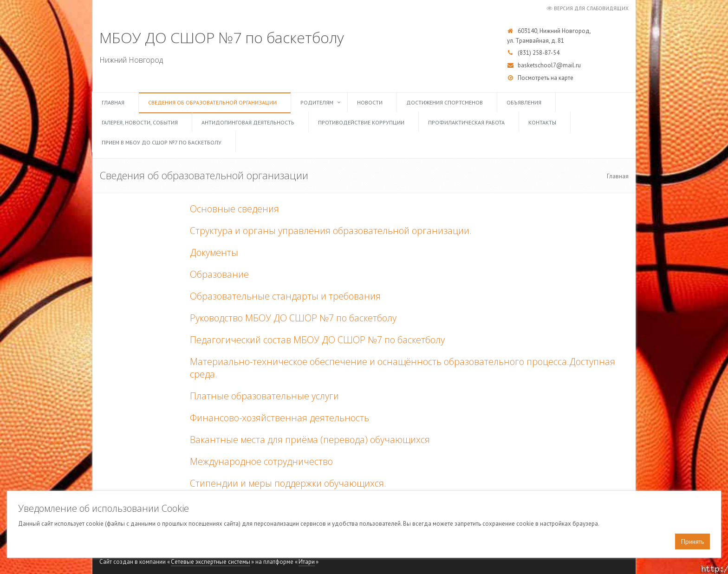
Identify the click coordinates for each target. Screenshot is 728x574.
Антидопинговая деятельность (248, 122)
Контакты (542, 122)
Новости (370, 102)
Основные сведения (234, 209)
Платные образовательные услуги (264, 396)
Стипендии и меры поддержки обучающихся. (288, 483)
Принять (692, 541)
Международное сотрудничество (261, 461)
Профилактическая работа (466, 122)
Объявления (524, 102)
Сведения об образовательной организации (212, 102)
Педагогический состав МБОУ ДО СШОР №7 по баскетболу (317, 340)
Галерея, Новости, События (140, 122)
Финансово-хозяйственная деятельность (279, 418)
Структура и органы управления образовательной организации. (331, 231)
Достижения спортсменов (445, 102)
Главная (113, 102)
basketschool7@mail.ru (549, 65)
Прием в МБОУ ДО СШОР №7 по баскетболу (162, 142)
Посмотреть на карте (546, 78)
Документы (214, 252)
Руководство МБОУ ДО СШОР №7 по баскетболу (293, 318)
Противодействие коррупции (361, 122)
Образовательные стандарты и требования (285, 296)
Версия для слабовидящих (591, 8)
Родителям (317, 102)
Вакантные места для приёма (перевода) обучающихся (310, 440)
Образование (219, 274)
